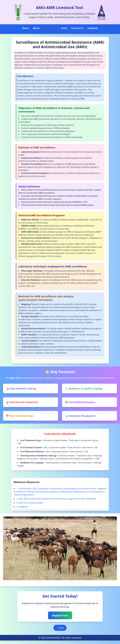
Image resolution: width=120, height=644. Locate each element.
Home (25, 28)
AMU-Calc (50, 29)
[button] (49, 581)
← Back (60, 628)
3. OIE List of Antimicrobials (30, 503)
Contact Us (77, 28)
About (36, 28)
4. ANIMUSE (22, 507)
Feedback (93, 28)
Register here (60, 615)
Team (64, 28)
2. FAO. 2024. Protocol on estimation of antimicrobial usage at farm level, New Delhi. (57, 499)
